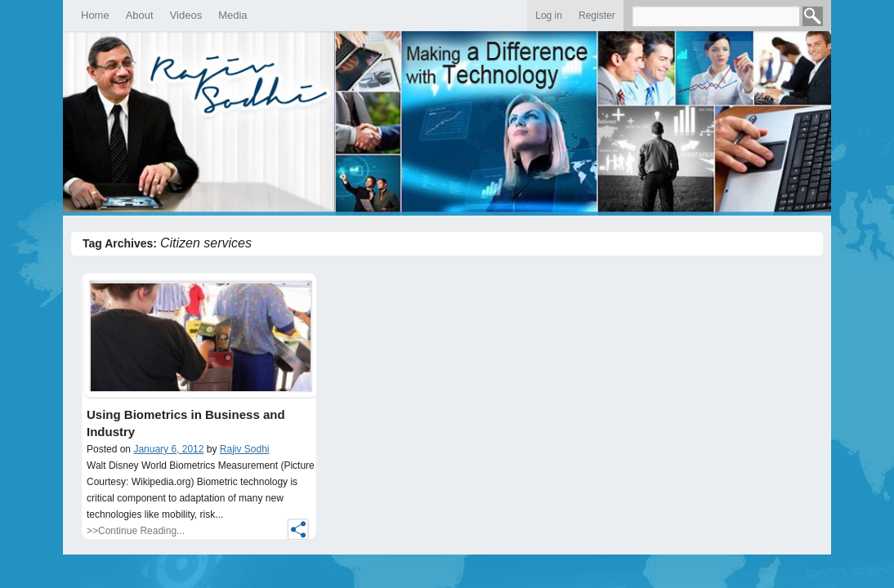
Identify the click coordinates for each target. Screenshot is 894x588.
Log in (549, 16)
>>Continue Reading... (136, 531)
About (140, 15)
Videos (186, 15)
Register (597, 16)
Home (95, 15)
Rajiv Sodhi (245, 449)
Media (232, 15)
